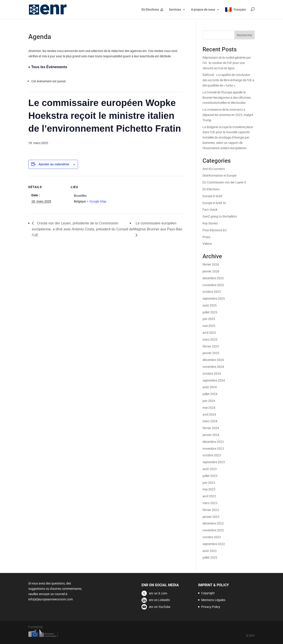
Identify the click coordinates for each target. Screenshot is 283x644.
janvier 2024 (211, 435)
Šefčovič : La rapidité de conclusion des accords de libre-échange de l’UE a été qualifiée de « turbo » (228, 80)
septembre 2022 (214, 544)
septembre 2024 (214, 380)
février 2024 (211, 428)
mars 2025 (210, 339)
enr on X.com (158, 593)
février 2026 (211, 264)
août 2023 (210, 469)
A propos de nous (203, 10)
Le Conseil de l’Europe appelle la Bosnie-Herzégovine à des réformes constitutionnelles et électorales (227, 97)
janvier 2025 (211, 353)
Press (206, 237)
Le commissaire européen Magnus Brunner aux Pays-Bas (158, 226)
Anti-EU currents (214, 169)
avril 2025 (209, 333)
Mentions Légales (213, 600)
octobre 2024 (212, 373)
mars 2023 (210, 503)
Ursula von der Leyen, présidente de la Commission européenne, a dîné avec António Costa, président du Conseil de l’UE (82, 229)
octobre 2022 (212, 537)
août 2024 (210, 387)
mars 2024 (210, 421)
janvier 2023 (211, 517)
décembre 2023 (213, 442)
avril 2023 (209, 496)
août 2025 (210, 305)
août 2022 (210, 551)
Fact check (210, 209)
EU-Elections (211, 189)
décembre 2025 (213, 278)
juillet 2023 (210, 476)
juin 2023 (209, 483)
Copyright (208, 593)
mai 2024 (209, 408)
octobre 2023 (212, 455)
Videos (207, 244)
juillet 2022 (210, 557)
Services (175, 10)
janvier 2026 (211, 271)
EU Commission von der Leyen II (224, 182)
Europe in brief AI (214, 203)
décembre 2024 (213, 360)
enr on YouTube (160, 607)
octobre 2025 (212, 292)
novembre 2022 (213, 530)
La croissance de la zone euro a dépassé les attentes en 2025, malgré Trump (228, 115)
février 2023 (211, 510)
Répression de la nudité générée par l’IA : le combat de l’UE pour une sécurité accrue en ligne (227, 63)
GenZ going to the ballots (220, 216)
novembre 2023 (213, 448)
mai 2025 (209, 326)
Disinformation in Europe (219, 175)
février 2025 (211, 346)
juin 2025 (209, 319)
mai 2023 (209, 489)
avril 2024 (209, 414)
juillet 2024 (210, 394)
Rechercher (245, 35)
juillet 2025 (210, 312)
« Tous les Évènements (48, 67)
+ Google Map (96, 201)
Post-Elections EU (215, 230)
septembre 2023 (214, 462)
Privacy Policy (211, 607)
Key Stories (210, 223)
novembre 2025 (213, 285)
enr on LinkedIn (160, 600)
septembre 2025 (214, 298)
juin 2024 (209, 401)
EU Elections (150, 10)
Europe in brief (212, 196)
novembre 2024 (213, 367)
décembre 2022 (213, 523)
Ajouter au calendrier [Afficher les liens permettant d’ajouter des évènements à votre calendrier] (54, 164)
